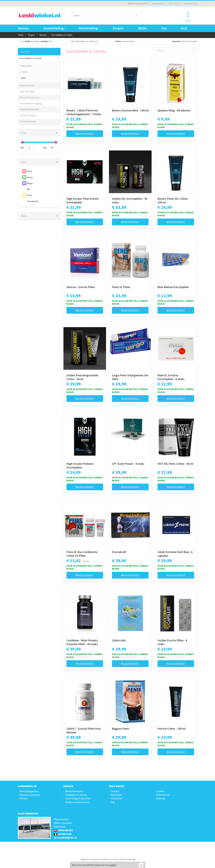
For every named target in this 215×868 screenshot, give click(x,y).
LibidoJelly (119, 640)
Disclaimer (106, 859)
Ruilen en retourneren (77, 802)
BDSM (143, 28)
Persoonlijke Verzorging (30, 103)
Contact (115, 791)
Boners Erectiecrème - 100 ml (130, 110)
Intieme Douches (27, 85)
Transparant (33, 201)
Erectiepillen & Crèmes (31, 58)
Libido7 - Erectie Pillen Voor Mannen (84, 730)
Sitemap (161, 798)
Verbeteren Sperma (28, 115)
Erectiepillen (26, 66)
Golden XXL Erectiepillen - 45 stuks (130, 201)
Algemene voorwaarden (91, 859)
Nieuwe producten (30, 795)
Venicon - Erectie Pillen (81, 287)
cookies (113, 865)
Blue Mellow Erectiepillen (173, 287)
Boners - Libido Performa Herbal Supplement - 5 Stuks (84, 112)
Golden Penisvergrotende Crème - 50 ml (82, 377)
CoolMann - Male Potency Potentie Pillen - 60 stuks (82, 642)
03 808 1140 (63, 834)
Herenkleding (89, 28)
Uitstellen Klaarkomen (29, 109)
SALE (184, 28)
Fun (164, 28)
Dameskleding (54, 28)
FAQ (113, 802)
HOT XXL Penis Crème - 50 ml (175, 464)
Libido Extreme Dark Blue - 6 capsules (175, 554)
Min (22, 148)
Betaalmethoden (74, 791)
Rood (29, 171)
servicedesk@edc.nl (65, 838)
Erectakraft (119, 552)
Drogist (119, 28)
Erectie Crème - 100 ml (172, 729)
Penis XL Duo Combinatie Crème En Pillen (82, 554)
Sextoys (24, 28)
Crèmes (24, 72)
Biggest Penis (121, 729)
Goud (29, 195)
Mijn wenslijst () (190, 4)
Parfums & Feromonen (29, 97)
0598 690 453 (63, 830)
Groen (30, 177)
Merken (24, 798)
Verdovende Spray (28, 121)
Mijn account (173, 4)
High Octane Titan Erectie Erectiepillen (82, 201)
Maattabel (116, 795)
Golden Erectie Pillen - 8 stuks (172, 642)
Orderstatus (163, 795)
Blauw (30, 183)
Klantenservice (158, 4)
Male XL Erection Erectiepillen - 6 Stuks (171, 377)
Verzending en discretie (78, 798)
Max (45, 148)
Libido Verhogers (27, 91)
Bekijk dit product (85, 134)
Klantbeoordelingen (128, 859)
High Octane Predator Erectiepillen (80, 466)
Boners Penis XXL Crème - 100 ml (173, 201)
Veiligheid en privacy (76, 795)
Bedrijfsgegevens (29, 791)
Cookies (160, 791)
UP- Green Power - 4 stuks (128, 464)
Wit (28, 189)
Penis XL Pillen (121, 287)
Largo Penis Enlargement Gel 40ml (130, 377)
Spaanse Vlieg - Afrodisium (174, 110)
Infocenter (116, 798)
